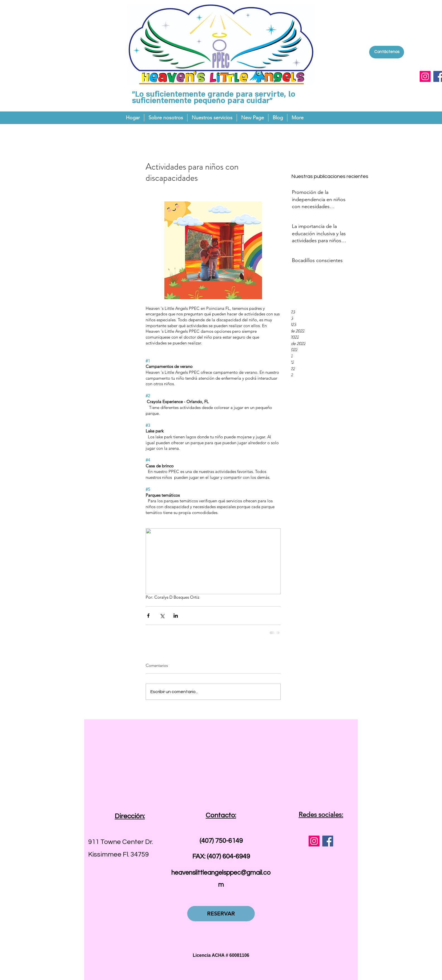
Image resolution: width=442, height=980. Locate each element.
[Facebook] (328, 841)
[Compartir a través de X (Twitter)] (162, 616)
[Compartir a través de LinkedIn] (176, 616)
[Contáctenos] (387, 52)
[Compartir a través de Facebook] (148, 616)
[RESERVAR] (221, 914)
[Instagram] (425, 76)
